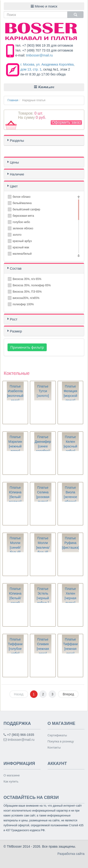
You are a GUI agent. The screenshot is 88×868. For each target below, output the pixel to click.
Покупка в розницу (61, 741)
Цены (14, 162)
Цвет (14, 186)
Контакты (54, 747)
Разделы (17, 140)
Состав (16, 268)
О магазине (12, 775)
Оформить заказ (66, 122)
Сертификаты (57, 735)
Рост (14, 319)
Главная (13, 100)
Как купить (11, 781)
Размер (16, 331)
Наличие (17, 174)
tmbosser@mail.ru (39, 55)
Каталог (44, 87)
